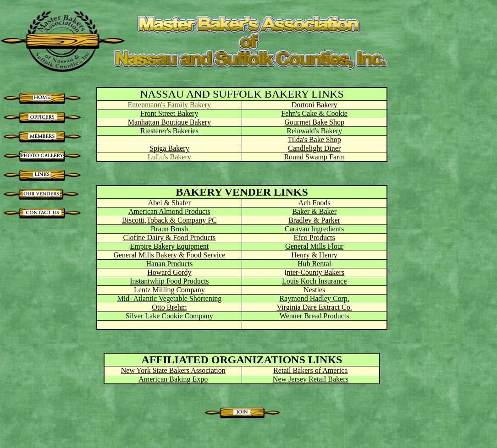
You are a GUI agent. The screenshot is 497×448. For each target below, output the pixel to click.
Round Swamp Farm (314, 157)
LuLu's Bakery (169, 157)
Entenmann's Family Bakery (170, 105)
